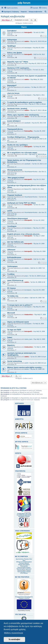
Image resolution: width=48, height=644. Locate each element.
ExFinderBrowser (14, 257)
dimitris (27, 268)
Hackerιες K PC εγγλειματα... (19, 68)
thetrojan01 (28, 32)
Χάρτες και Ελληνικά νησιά (18, 322)
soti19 (26, 363)
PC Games (12, 288)
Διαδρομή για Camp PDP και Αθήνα (21, 203)
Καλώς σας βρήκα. (15, 53)
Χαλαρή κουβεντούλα (13, 16)
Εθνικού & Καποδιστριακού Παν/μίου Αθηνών (24, 563)
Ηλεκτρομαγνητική (15, 170)
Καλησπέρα (12, 40)
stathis (27, 41)
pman (26, 276)
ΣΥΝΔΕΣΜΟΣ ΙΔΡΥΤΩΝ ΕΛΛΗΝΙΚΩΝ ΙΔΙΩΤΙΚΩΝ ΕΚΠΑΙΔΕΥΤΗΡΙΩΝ (24, 515)
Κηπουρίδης (28, 131)
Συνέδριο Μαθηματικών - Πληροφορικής (23, 137)
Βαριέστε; (11, 345)
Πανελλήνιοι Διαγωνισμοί (17, 218)
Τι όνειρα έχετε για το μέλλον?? (20, 305)
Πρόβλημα (11, 46)
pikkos (26, 298)
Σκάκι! (10, 337)
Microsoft (11, 313)
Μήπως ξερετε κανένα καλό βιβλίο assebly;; (25, 367)
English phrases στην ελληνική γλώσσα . (24, 234)
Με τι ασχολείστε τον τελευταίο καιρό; (22, 153)
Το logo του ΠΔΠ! (14, 330)
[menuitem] (11, 8)
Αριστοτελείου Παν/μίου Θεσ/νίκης (24, 560)
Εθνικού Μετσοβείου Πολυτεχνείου (24, 565)
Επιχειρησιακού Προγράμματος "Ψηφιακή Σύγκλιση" (24, 589)
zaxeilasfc (27, 123)
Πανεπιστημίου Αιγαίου (24, 567)
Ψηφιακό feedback (15, 195)
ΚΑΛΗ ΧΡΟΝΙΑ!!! (14, 121)
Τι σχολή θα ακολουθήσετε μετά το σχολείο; (25, 102)
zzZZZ (10, 211)
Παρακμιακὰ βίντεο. (15, 129)
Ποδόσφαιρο (12, 266)
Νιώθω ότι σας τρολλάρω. (18, 145)
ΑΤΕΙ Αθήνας (24, 573)
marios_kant (28, 339)
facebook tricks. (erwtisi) (17, 109)
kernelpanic (28, 70)
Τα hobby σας (13, 296)
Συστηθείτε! (12, 31)
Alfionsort (11, 250)
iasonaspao (28, 48)
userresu (27, 87)
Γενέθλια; (11, 274)
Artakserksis (29, 315)
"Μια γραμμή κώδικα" (16, 178)
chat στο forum (13, 93)
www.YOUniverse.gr (15, 280)
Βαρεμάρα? (12, 85)
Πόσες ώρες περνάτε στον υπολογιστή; (23, 115)
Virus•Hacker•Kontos (31, 172)
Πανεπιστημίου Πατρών (24, 570)
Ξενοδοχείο (12, 226)
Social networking (15, 361)
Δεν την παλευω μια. (16, 242)
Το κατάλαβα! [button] (14, 639)
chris (26, 63)
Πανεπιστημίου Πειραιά (24, 572)
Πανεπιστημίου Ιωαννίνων (24, 569)
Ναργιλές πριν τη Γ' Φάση (18, 62)
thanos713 (28, 189)
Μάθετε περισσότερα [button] (14, 633)
